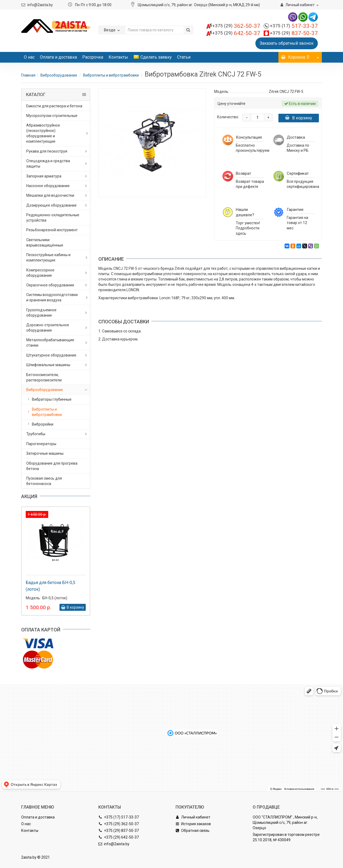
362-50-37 (236, 26)
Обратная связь (193, 831)
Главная (28, 75)
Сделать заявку (153, 57)
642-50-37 (236, 33)
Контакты (118, 57)
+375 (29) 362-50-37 (119, 824)
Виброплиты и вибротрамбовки (111, 75)
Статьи (184, 57)
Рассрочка (93, 57)
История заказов (193, 824)
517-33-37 (294, 26)
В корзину (299, 118)
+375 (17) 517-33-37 (119, 817)
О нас (29, 57)
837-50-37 (294, 33)
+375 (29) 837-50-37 (119, 831)
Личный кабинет (193, 817)
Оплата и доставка (58, 57)
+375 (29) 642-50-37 (119, 837)
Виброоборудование (59, 75)
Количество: (228, 117)
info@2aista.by (40, 5)
